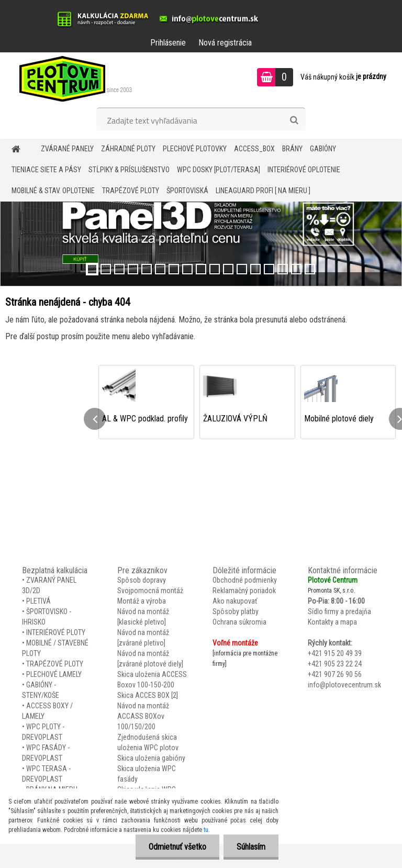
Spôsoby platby (236, 611)
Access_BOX (254, 149)
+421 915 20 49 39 (335, 653)
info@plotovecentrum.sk (344, 685)
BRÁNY (292, 149)
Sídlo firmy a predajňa (339, 611)
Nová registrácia (225, 43)
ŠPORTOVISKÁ (187, 191)
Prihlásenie (168, 43)
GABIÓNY (323, 149)
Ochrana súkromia (239, 622)
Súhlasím (251, 847)
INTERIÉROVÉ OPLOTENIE (304, 170)
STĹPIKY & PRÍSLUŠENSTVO (129, 170)
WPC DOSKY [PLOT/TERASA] (219, 170)
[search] (294, 120)
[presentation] (95, 419)
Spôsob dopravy (142, 580)
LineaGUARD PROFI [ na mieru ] (263, 191)
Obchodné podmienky (245, 580)
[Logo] (72, 79)
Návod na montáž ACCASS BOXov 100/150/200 (143, 716)
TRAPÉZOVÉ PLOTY (131, 191)
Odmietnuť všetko (177, 847)
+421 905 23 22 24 (335, 664)
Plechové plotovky (195, 149)
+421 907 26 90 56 (335, 674)
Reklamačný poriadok (244, 591)
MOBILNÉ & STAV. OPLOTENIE (53, 191)
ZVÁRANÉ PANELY (67, 149)
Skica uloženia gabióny (151, 758)
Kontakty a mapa (332, 622)
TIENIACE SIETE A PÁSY (46, 170)
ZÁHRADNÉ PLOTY (128, 149)
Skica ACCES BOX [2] (148, 695)
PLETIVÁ (38, 601)
